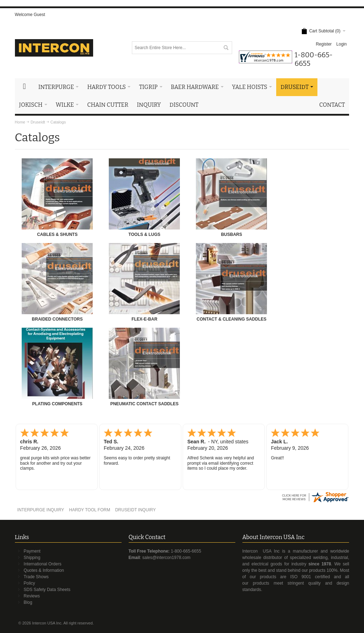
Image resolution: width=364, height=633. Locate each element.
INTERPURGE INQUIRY (41, 510)
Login (341, 44)
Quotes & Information (44, 570)
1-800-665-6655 (186, 551)
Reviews (32, 596)
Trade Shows (36, 577)
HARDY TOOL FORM (90, 510)
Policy (30, 583)
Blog (28, 602)
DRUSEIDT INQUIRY (135, 510)
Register (324, 44)
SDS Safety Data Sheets (47, 590)
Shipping (32, 558)
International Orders (43, 564)
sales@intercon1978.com (166, 558)
